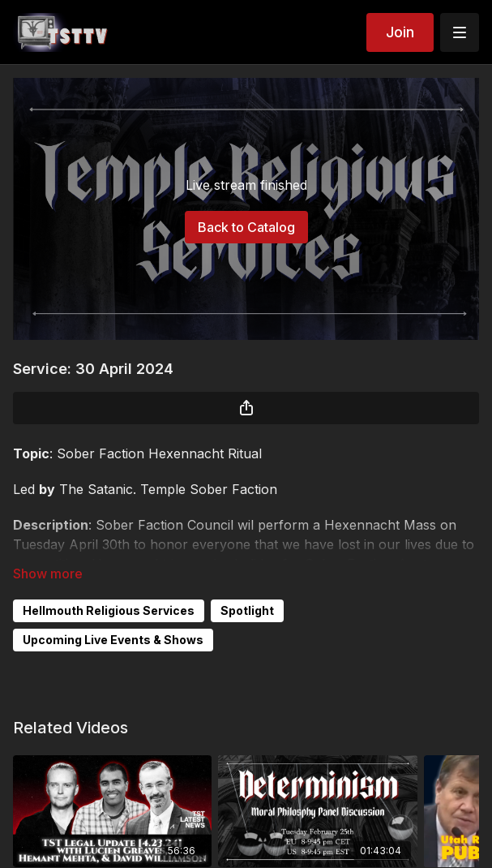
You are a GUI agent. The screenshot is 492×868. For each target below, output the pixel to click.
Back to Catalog (246, 227)
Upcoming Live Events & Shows (113, 640)
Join (400, 32)
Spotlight (247, 610)
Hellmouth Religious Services (109, 610)
